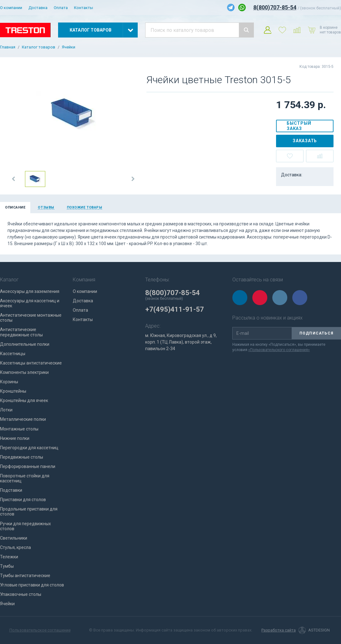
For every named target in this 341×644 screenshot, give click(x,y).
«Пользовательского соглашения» (279, 350)
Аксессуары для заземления (30, 291)
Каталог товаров (39, 47)
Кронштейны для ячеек (24, 400)
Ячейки (69, 47)
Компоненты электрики (24, 372)
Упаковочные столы (21, 594)
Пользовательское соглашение (40, 630)
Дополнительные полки (25, 344)
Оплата (61, 8)
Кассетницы (13, 354)
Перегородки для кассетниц (29, 448)
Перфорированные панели (28, 466)
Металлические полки (23, 419)
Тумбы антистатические (25, 576)
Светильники (14, 538)
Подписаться (316, 333)
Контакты (84, 8)
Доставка (38, 8)
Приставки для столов (23, 500)
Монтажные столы (19, 429)
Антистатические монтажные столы (31, 318)
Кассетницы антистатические (31, 363)
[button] (14, 179)
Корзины (9, 382)
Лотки (6, 410)
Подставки (11, 490)
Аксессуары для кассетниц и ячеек (30, 303)
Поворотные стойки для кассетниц (25, 478)
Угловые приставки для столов (32, 585)
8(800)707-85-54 (275, 7)
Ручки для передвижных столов (25, 526)
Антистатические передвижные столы (21, 332)
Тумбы (7, 566)
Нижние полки (15, 438)
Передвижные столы (22, 457)
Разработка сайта (279, 630)
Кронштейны (13, 391)
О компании (11, 8)
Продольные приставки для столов (29, 511)
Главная (8, 47)
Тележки (9, 557)
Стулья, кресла (15, 547)
